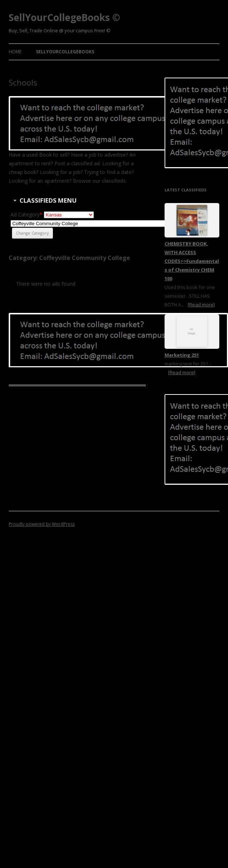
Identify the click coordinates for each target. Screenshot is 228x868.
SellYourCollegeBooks (65, 52)
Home (15, 52)
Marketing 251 (182, 355)
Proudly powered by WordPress (42, 524)
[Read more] (201, 305)
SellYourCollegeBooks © (64, 17)
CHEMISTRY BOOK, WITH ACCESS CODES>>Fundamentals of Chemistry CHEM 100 (192, 261)
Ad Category (26, 214)
